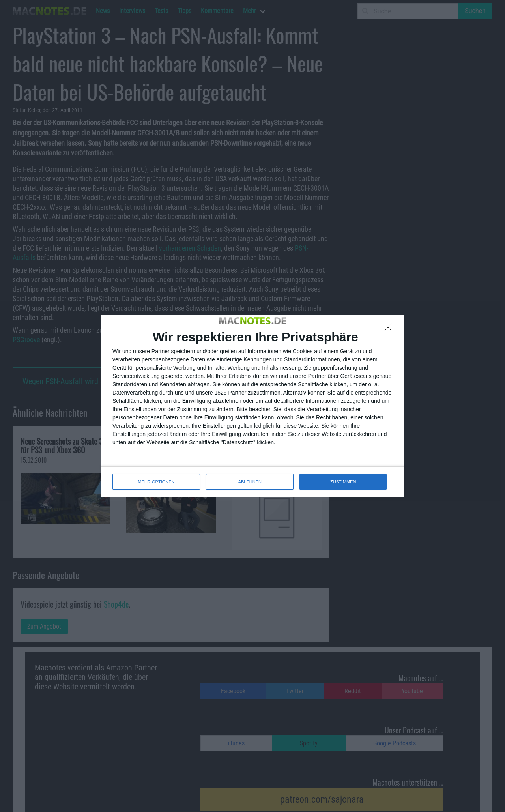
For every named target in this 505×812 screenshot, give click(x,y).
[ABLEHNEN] (390, 329)
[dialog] (252, 406)
